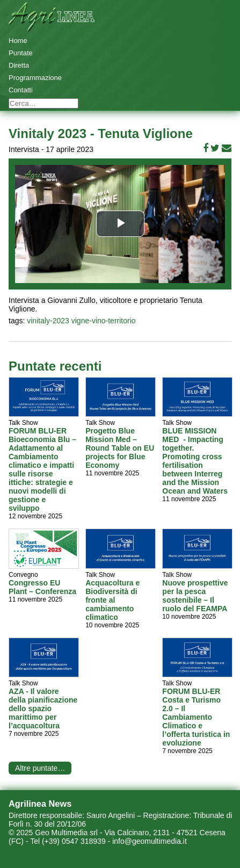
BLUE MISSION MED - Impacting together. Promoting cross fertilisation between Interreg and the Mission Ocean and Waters (195, 461)
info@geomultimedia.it (150, 841)
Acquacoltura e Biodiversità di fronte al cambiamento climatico (112, 600)
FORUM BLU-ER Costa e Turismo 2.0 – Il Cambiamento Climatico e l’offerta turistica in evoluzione (196, 717)
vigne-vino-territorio (104, 321)
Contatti (21, 90)
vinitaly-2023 (48, 321)
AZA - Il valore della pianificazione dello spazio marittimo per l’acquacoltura (43, 708)
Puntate (21, 53)
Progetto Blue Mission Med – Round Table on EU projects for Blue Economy (120, 448)
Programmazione (35, 78)
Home (18, 41)
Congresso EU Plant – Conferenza (42, 587)
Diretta (19, 65)
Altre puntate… (40, 768)
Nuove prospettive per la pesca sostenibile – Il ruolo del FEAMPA (195, 596)
